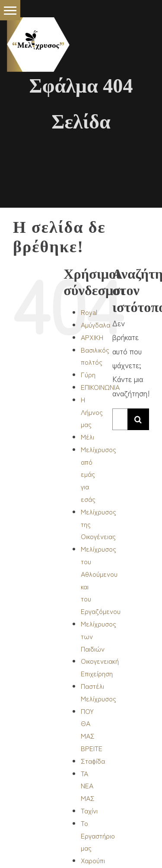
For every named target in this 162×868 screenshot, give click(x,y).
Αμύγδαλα (95, 325)
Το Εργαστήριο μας (98, 836)
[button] (10, 10)
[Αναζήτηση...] (120, 419)
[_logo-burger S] (38, 21)
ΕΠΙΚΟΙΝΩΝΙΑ (100, 387)
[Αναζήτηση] (138, 419)
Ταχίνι (89, 810)
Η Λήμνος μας (92, 412)
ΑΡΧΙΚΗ (92, 337)
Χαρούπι (93, 860)
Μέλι (87, 437)
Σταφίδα (93, 761)
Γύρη (88, 374)
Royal (89, 312)
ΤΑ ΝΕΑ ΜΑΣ (88, 786)
